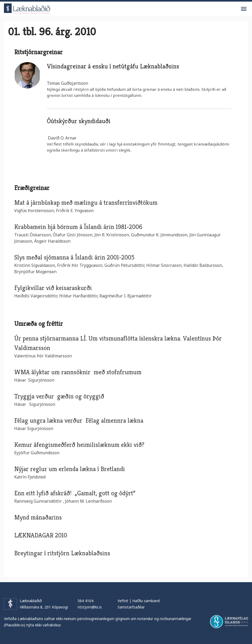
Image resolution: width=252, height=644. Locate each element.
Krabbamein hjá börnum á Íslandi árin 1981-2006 (78, 227)
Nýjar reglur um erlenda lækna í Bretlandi (70, 469)
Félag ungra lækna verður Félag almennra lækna (79, 421)
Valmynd (244, 9)
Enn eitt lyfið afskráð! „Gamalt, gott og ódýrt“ (75, 493)
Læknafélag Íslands (229, 622)
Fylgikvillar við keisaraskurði (53, 288)
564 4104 (85, 601)
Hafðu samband (146, 601)
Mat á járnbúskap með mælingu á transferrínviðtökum (86, 203)
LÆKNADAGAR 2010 (41, 535)
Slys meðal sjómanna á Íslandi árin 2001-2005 (74, 257)
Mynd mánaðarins (38, 517)
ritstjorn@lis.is (90, 607)
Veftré (123, 601)
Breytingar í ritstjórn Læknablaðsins (62, 553)
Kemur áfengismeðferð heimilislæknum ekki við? (79, 445)
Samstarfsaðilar (131, 607)
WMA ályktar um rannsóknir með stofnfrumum (78, 372)
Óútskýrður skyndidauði (79, 121)
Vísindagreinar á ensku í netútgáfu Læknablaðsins (113, 66)
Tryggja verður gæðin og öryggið (59, 396)
